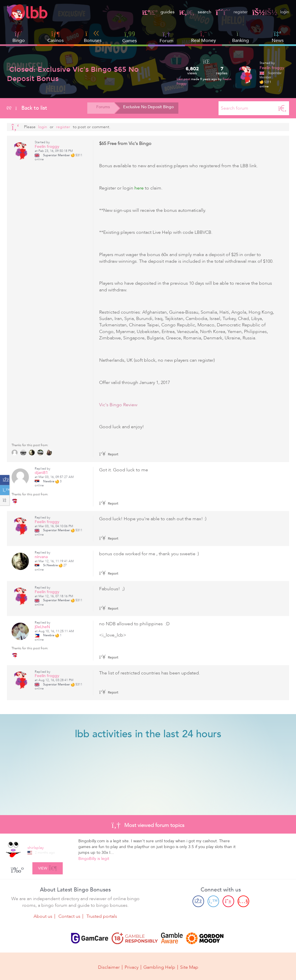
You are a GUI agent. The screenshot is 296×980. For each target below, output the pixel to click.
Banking (240, 37)
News (278, 37)
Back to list (27, 108)
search (191, 12)
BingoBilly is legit (94, 859)
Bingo (19, 41)
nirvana (41, 557)
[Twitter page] (213, 901)
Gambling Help (159, 966)
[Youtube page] (243, 901)
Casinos (55, 41)
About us (43, 916)
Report (109, 454)
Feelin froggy (272, 68)
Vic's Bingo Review (118, 405)
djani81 (41, 473)
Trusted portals (102, 916)
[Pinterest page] (228, 901)
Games (129, 37)
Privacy (132, 966)
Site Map (189, 966)
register (229, 12)
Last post (184, 79)
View (48, 867)
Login (43, 127)
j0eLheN (42, 627)
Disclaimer (109, 966)
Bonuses (93, 37)
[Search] (282, 108)
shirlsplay (36, 848)
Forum (166, 37)
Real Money (203, 41)
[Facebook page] (198, 901)
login (270, 12)
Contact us (69, 916)
